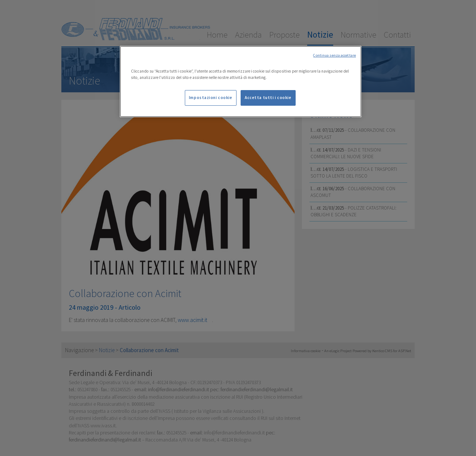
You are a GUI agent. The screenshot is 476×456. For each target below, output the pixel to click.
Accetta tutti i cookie (268, 98)
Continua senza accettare (335, 55)
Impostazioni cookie (211, 98)
